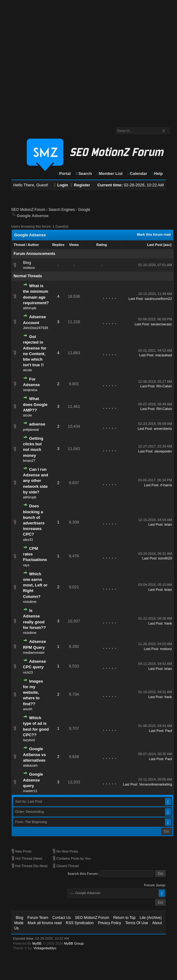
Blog (27, 263)
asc (167, 245)
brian (168, 524)
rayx (26, 565)
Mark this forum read (154, 234)
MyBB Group (74, 943)
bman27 (29, 461)
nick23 (28, 672)
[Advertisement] (58, 61)
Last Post (155, 245)
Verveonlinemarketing (156, 784)
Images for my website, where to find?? (33, 693)
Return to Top (125, 918)
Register (80, 185)
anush (28, 709)
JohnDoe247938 (36, 328)
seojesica (30, 390)
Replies (58, 245)
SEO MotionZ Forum (28, 210)
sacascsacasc (161, 324)
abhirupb (30, 308)
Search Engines (62, 210)
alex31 (28, 540)
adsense (37, 424)
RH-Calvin (164, 386)
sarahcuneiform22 (158, 299)
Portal (64, 174)
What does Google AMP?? (35, 404)
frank (168, 623)
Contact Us (62, 918)
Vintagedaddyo (45, 948)
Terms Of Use (136, 923)
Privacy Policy (109, 923)
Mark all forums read (45, 923)
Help (157, 174)
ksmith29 (165, 558)
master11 (30, 791)
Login (61, 185)
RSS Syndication (80, 923)
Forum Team (38, 918)
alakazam (30, 765)
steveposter (163, 451)
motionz (29, 268)
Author (33, 245)
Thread (19, 245)
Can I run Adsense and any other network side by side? (36, 481)
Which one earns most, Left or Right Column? (35, 585)
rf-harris (166, 485)
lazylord (29, 740)
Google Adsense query (33, 780)
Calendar (137, 174)
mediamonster (34, 653)
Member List (109, 174)
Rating (102, 245)
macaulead (164, 355)
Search (83, 174)
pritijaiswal (31, 430)
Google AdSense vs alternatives (34, 754)
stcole (27, 370)
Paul (169, 731)
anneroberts (163, 429)
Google (84, 210)
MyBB (37, 943)
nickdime (30, 602)
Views (74, 245)
